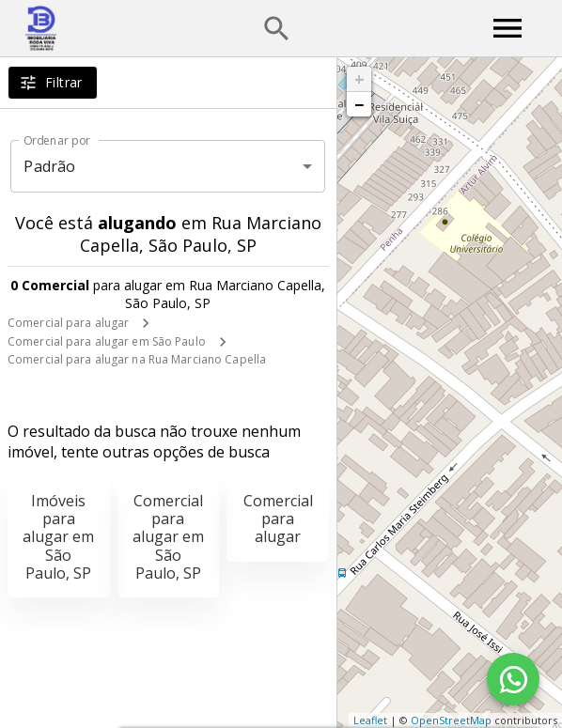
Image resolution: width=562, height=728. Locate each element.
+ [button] (359, 79)
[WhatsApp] (513, 679)
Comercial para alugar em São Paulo (107, 341)
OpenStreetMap (451, 720)
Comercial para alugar (68, 323)
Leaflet (370, 720)
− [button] (359, 104)
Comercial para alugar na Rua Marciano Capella (137, 359)
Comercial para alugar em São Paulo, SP (168, 537)
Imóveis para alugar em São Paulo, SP (58, 537)
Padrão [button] (49, 166)
